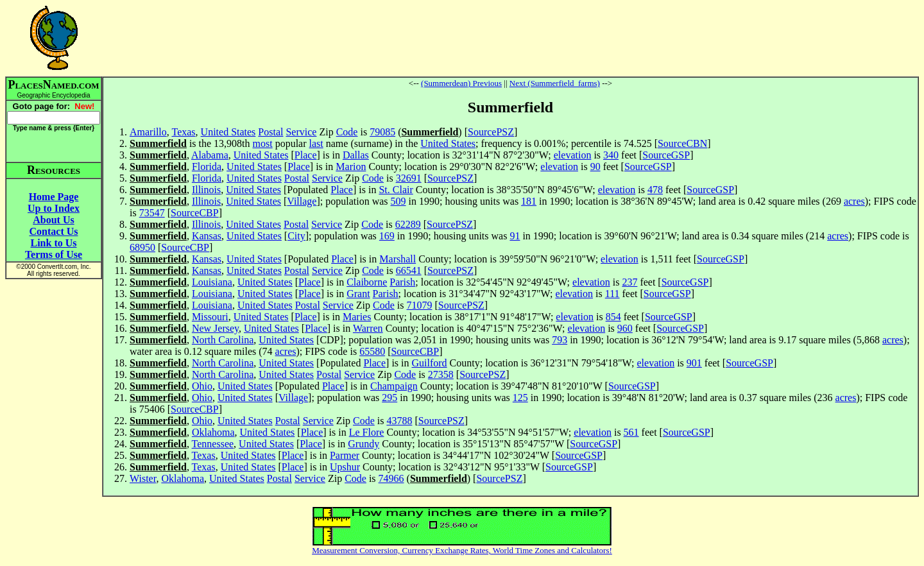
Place (306, 155)
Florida (207, 167)
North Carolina (223, 340)
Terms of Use (54, 254)
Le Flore (367, 432)
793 (560, 340)
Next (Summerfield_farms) (555, 83)
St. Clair (396, 190)
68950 (142, 247)
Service (301, 132)
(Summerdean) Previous (461, 83)
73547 (152, 213)
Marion (351, 167)
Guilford (430, 363)
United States (228, 132)
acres (854, 201)
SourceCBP (195, 213)
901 (694, 363)
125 (520, 398)
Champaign (394, 386)
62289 (408, 224)
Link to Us (53, 243)
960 (625, 328)
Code (347, 132)
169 (387, 236)
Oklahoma (213, 432)
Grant (358, 294)
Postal (270, 132)
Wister (143, 478)
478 (655, 190)
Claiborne (367, 282)
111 (612, 294)
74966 (391, 478)
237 (629, 282)
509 (398, 201)
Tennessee (213, 444)
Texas (183, 132)
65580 (372, 351)
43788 (399, 421)
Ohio (202, 386)
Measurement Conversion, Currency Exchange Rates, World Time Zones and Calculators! (462, 550)
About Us (53, 220)
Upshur (345, 467)
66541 (409, 270)
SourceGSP (666, 155)
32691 (409, 178)
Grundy (364, 444)
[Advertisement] (511, 38)
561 (631, 432)
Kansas (207, 236)
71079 (420, 305)
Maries (357, 317)
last (316, 143)
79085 (382, 132)
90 (595, 167)
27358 (441, 374)
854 (613, 317)
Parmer (345, 455)
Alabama (210, 155)
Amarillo (148, 132)
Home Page (54, 197)
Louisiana (212, 282)
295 (389, 398)
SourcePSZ (491, 132)
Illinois (206, 190)
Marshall (398, 259)
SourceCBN (682, 143)
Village (302, 201)
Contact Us (54, 231)
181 (529, 201)
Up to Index (54, 208)
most (263, 143)
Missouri (210, 317)
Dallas (356, 155)
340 (611, 155)
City (296, 236)
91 (515, 236)
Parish (402, 282)
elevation (573, 155)
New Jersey (215, 328)
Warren (368, 328)
